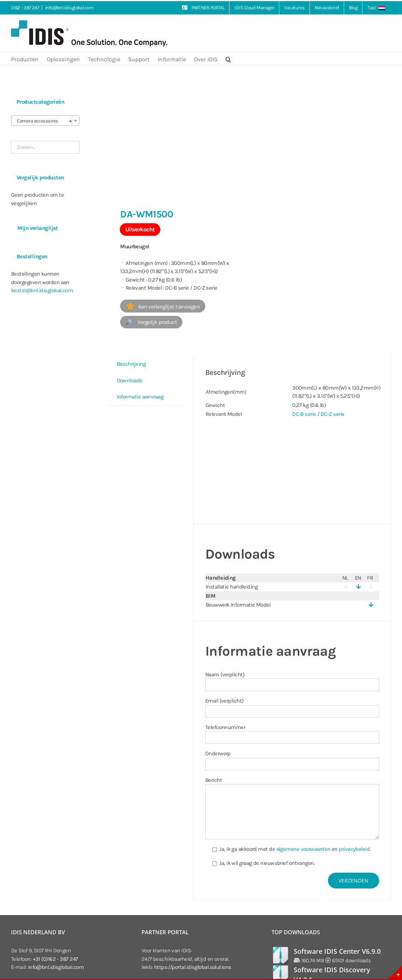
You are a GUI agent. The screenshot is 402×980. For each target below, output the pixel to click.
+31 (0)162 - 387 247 (55, 959)
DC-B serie (304, 414)
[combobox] (45, 121)
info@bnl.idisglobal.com (69, 8)
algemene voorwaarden (303, 849)
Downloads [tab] (130, 380)
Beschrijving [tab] (131, 364)
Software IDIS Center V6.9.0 (337, 951)
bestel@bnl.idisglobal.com (42, 290)
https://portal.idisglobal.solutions (193, 967)
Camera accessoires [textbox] (43, 121)
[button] (228, 59)
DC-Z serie (333, 414)
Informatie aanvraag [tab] (140, 397)
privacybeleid (354, 849)
